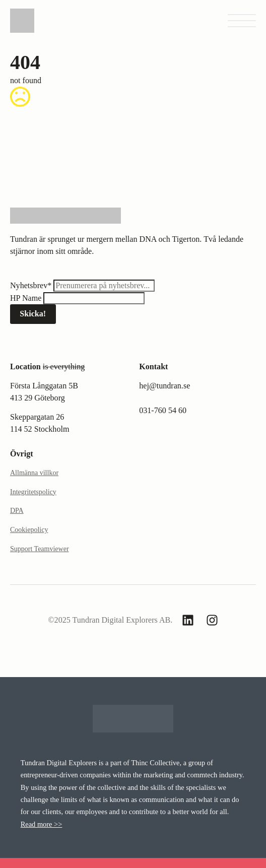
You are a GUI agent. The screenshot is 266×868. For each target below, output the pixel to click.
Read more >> (42, 824)
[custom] (188, 620)
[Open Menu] (242, 21)
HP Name (27, 298)
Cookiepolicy (29, 530)
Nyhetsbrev (32, 285)
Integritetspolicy (33, 492)
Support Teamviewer (40, 549)
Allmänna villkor (34, 473)
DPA (17, 511)
